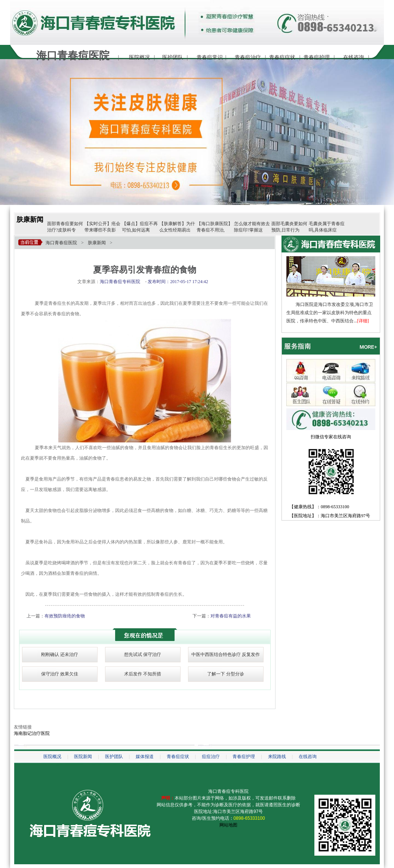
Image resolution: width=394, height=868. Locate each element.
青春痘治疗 (248, 57)
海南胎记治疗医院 (32, 733)
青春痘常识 (210, 57)
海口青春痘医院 (61, 243)
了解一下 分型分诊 (226, 674)
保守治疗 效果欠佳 (60, 674)
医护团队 (173, 57)
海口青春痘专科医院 (228, 791)
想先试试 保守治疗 (143, 654)
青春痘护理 (317, 57)
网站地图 (228, 825)
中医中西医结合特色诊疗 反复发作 (226, 654)
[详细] (363, 321)
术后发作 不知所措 (143, 674)
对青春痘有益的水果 (231, 616)
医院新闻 (83, 757)
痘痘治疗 (211, 757)
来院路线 (277, 757)
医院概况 (139, 57)
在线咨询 (354, 57)
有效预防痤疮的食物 (65, 616)
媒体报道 (145, 757)
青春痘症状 (282, 57)
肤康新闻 (30, 220)
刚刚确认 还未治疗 (60, 654)
